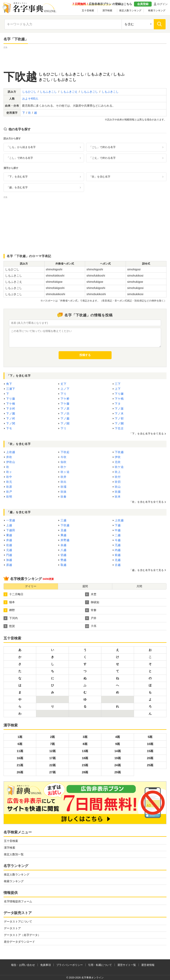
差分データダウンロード (19, 942)
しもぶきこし (110, 92)
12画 (52, 751)
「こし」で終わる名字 (20, 158)
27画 (52, 772)
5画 (150, 737)
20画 (150, 758)
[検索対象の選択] (138, 24)
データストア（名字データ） (22, 935)
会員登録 (143, 4)
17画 (52, 758)
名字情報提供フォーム (18, 901)
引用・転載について (100, 965)
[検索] (160, 24)
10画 (150, 744)
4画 (118, 737)
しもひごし (29, 92)
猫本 (9, 602)
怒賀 (9, 626)
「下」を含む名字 (17, 177)
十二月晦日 (13, 594)
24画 (118, 765)
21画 (20, 765)
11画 (20, 751)
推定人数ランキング (130, 10)
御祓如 (92, 602)
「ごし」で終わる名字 (102, 147)
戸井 (91, 618)
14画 (118, 751)
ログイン (162, 4)
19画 (118, 758)
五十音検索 (88, 10)
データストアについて (18, 922)
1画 (20, 737)
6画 (20, 744)
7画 (52, 744)
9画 (118, 744)
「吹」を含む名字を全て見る (147, 502)
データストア (12, 928)
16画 (20, 758)
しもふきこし (48, 92)
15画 (150, 751)
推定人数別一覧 (14, 854)
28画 (85, 772)
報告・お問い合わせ (23, 965)
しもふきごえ (69, 92)
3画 (85, 737)
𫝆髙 (91, 626)
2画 (52, 737)
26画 (20, 772)
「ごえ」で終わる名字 (102, 158)
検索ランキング (157, 10)
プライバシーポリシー (70, 965)
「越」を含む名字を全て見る (147, 570)
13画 (85, 751)
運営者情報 (148, 965)
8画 (85, 744)
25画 (150, 765)
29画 (118, 772)
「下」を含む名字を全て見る (147, 434)
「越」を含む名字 (17, 187)
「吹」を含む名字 (100, 177)
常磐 (91, 610)
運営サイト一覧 (127, 965)
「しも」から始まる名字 (21, 147)
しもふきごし (90, 92)
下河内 (11, 618)
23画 (85, 765)
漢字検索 (107, 10)
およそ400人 (30, 99)
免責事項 (46, 965)
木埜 (91, 594)
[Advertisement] (85, 57)
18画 (85, 758)
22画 (52, 765)
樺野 (9, 610)
